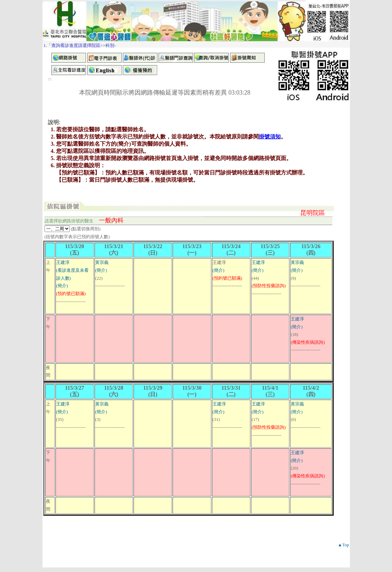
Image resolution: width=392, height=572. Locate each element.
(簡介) (62, 286)
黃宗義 (102, 262)
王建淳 (63, 262)
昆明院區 (313, 213)
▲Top (344, 545)
